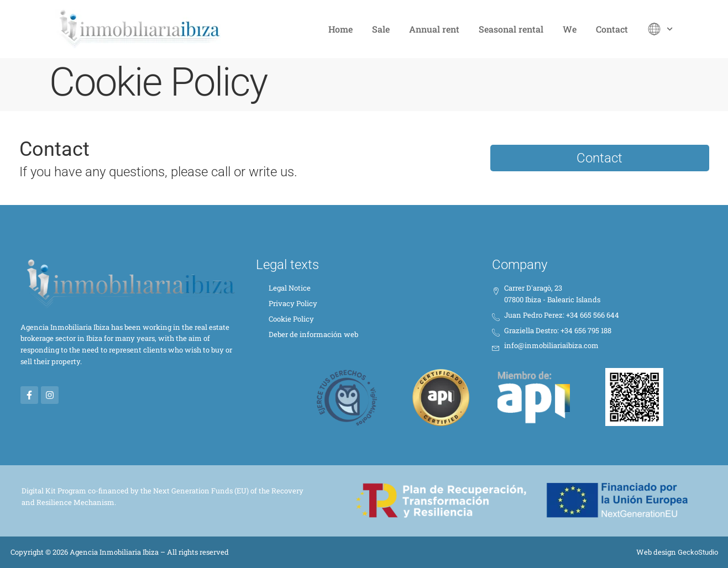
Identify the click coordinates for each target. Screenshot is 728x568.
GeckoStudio (698, 552)
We (570, 29)
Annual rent (434, 29)
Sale (381, 29)
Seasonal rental (511, 29)
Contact (612, 29)
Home (341, 29)
